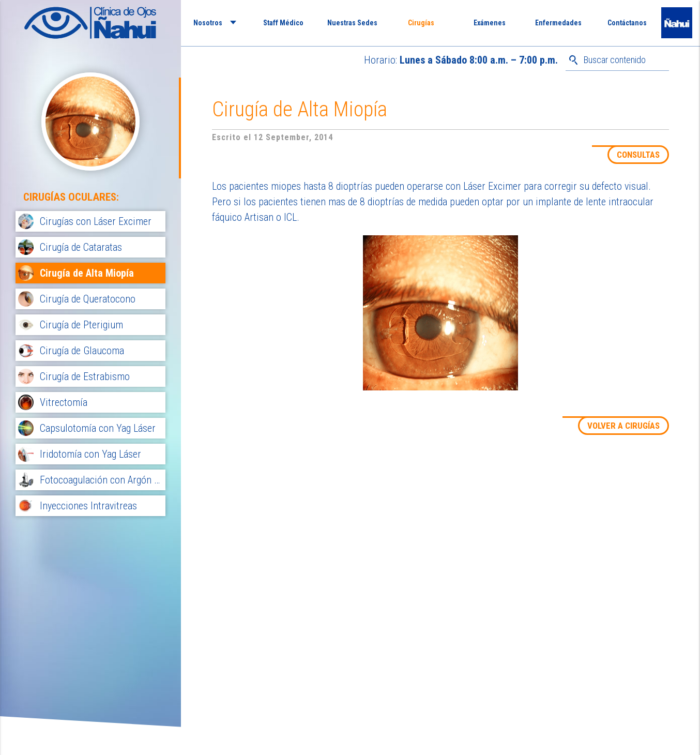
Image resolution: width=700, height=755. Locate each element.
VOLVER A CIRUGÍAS (623, 426)
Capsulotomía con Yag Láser (98, 428)
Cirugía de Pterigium (81, 325)
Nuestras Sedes (352, 23)
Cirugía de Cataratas (81, 247)
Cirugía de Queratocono (88, 299)
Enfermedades (558, 23)
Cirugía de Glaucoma (82, 351)
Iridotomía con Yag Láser (90, 454)
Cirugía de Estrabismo (85, 376)
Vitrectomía (64, 402)
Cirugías (421, 23)
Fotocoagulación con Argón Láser (101, 480)
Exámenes (490, 23)
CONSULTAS (638, 155)
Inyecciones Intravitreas (88, 506)
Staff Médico (283, 23)
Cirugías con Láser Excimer (96, 221)
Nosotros (208, 23)
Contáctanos (627, 23)
